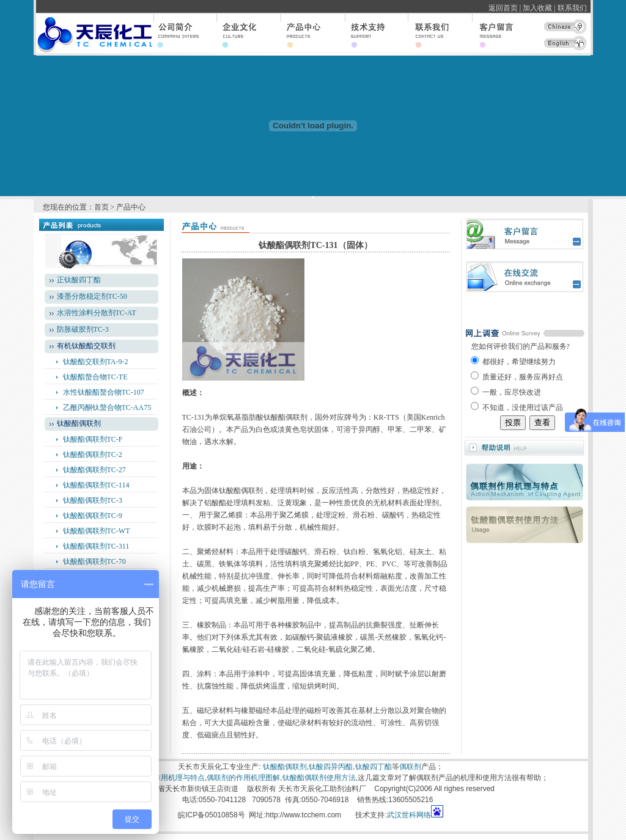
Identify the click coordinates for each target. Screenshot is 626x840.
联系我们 (574, 8)
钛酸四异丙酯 (331, 767)
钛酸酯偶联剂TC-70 (94, 561)
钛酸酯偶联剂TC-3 (93, 500)
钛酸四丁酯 (374, 767)
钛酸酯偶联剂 (285, 767)
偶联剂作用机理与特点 (168, 778)
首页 (101, 207)
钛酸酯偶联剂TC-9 (93, 516)
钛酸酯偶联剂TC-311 (96, 546)
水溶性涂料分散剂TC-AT (97, 313)
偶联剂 (410, 767)
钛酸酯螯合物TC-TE (95, 377)
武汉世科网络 (409, 815)
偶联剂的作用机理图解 (243, 778)
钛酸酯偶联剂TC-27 (94, 470)
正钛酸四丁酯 (79, 280)
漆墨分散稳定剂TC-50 (92, 296)
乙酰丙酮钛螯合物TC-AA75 (107, 407)
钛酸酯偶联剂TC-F (93, 439)
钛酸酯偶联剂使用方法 (319, 778)
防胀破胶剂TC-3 (83, 329)
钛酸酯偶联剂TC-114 (96, 485)
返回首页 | (505, 8)
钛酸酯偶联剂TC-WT (97, 531)
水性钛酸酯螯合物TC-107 (104, 392)
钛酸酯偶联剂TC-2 (93, 455)
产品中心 (131, 207)
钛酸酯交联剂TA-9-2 (96, 362)
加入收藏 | (539, 8)
